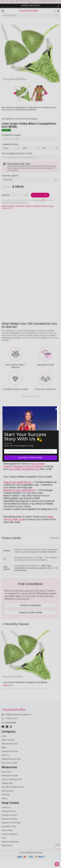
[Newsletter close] (56, 409)
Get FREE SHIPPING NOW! (30, 458)
